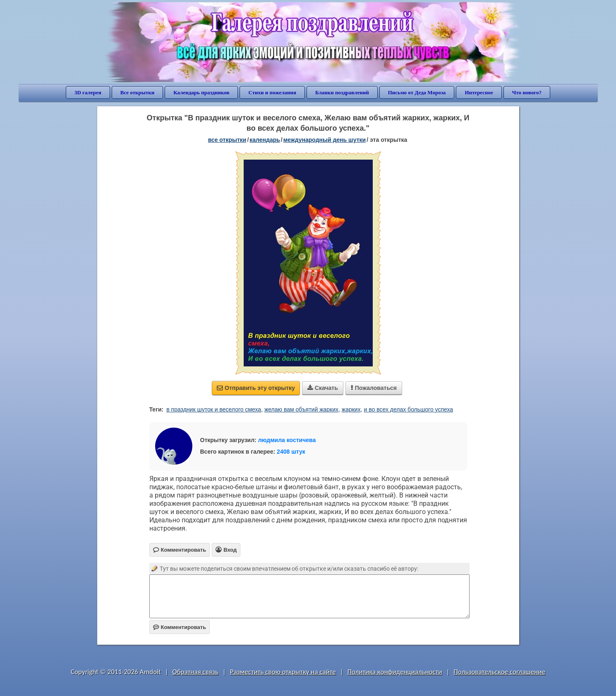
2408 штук (291, 452)
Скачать (323, 388)
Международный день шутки (325, 140)
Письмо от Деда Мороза (417, 92)
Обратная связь (196, 672)
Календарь (265, 140)
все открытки (227, 140)
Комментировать (180, 627)
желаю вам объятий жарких (301, 409)
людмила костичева (287, 440)
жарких (351, 409)
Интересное (479, 92)
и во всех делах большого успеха (408, 409)
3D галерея (88, 92)
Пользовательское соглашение (500, 672)
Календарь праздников (201, 92)
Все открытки (138, 92)
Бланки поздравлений (342, 92)
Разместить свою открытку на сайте (283, 672)
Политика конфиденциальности (395, 672)
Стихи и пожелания (272, 92)
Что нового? (527, 92)
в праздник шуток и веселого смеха (214, 409)
